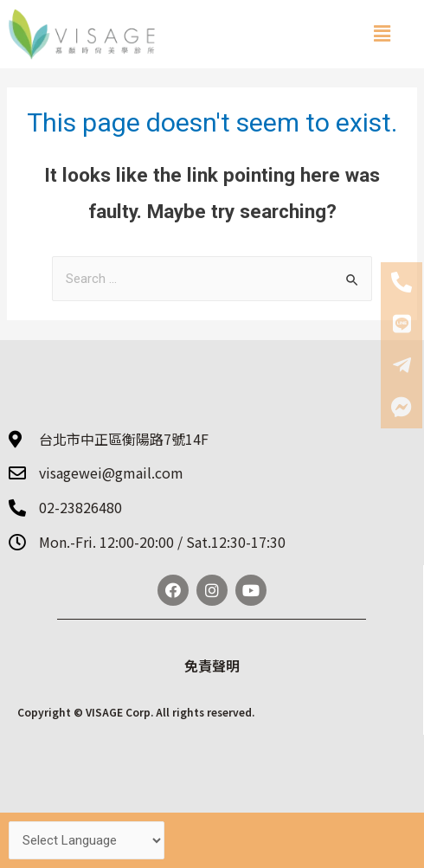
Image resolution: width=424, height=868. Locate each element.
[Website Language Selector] (87, 841)
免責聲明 (212, 665)
